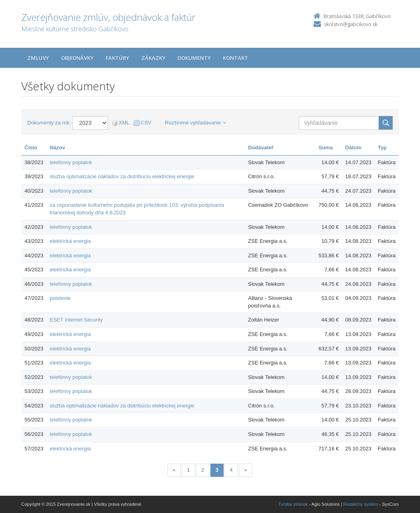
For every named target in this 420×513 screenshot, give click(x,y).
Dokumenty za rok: (49, 123)
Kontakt (235, 58)
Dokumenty (194, 58)
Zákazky (153, 58)
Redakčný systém (361, 504)
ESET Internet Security (76, 320)
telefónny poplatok (71, 162)
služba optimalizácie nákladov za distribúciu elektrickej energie (122, 176)
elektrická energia (70, 241)
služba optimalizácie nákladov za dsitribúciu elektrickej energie (122, 406)
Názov (57, 148)
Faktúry (117, 58)
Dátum (353, 148)
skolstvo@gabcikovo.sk (351, 24)
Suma (325, 148)
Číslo (31, 148)
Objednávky (77, 58)
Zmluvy (38, 58)
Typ (382, 148)
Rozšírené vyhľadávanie (196, 123)
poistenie (60, 298)
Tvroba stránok (293, 504)
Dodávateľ (261, 148)
